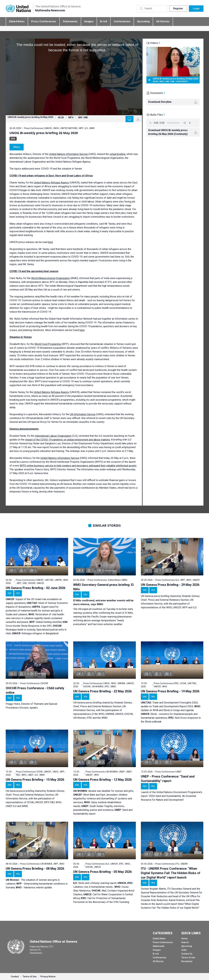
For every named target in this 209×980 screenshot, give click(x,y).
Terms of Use (188, 958)
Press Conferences (44, 21)
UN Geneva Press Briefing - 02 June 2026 (35, 588)
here (50, 242)
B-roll (104, 21)
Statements (70, 21)
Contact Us (187, 954)
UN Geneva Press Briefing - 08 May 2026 (35, 869)
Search (185, 942)
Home (184, 939)
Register (178, 8)
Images (89, 21)
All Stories (163, 21)
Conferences (122, 21)
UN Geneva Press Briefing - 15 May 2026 (35, 780)
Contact (15, 977)
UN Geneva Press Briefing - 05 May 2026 (102, 872)
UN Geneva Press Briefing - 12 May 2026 (102, 780)
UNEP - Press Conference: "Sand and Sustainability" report (168, 779)
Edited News (17, 21)
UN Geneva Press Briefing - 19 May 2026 (170, 691)
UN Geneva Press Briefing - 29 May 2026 (170, 585)
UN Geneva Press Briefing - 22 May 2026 (102, 691)
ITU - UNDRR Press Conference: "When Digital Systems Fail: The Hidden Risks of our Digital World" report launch (171, 873)
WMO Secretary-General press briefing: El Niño (103, 587)
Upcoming (143, 21)
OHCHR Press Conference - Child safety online (35, 690)
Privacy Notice (48, 977)
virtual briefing (117, 154)
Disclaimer (187, 961)
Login (196, 8)
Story (17, 147)
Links (184, 950)
